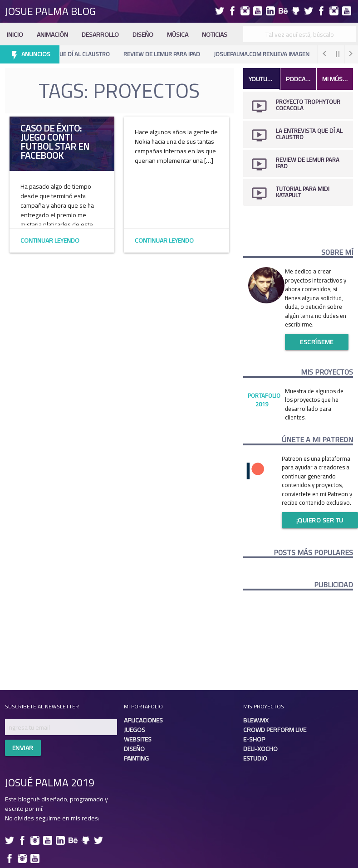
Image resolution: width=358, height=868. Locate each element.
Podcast (299, 79)
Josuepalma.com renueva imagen (264, 54)
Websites (138, 739)
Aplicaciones (143, 720)
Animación (52, 34)
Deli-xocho (260, 749)
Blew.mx (256, 720)
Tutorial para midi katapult (303, 192)
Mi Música (337, 79)
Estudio (255, 758)
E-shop (254, 739)
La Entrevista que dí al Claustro (65, 54)
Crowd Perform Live (275, 730)
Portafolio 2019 (264, 400)
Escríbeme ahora (317, 343)
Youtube (262, 79)
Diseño (143, 34)
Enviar (23, 748)
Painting (136, 758)
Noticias (215, 34)
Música (178, 34)
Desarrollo (100, 34)
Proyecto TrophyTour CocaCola (308, 105)
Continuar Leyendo (50, 240)
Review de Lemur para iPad (164, 54)
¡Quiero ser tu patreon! (320, 521)
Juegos (135, 730)
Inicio (15, 34)
